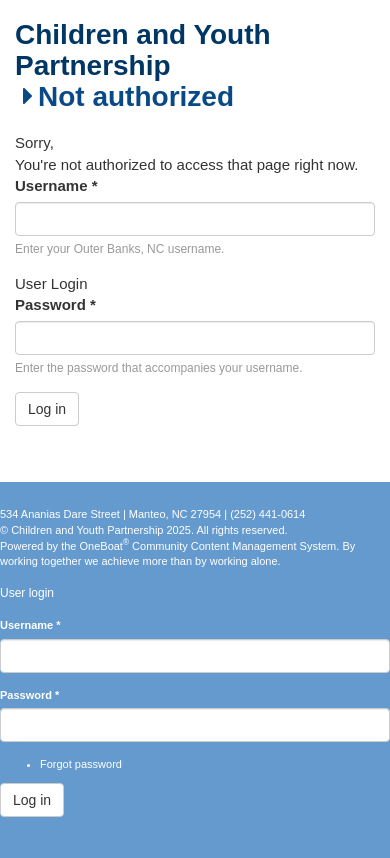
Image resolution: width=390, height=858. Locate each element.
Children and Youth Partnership (143, 50)
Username (56, 185)
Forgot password (81, 764)
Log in (47, 409)
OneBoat (105, 546)
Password (55, 304)
